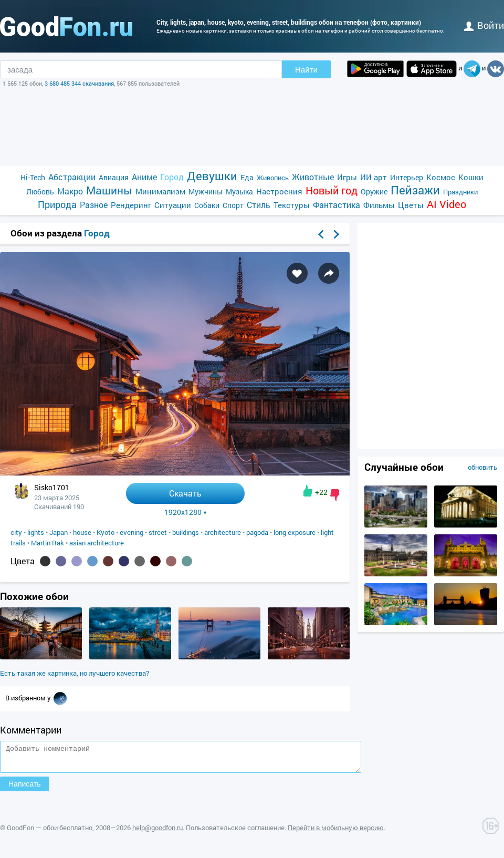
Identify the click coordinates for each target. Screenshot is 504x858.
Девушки (212, 176)
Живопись (273, 178)
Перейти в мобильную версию (336, 832)
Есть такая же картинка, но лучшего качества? (75, 673)
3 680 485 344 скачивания (79, 83)
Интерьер (407, 177)
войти (484, 25)
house (82, 532)
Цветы (411, 205)
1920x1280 (186, 512)
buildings (186, 532)
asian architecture (97, 543)
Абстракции (72, 177)
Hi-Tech (33, 177)
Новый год (332, 190)
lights (36, 532)
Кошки (471, 177)
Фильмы (379, 205)
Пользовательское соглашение (235, 832)
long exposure (295, 532)
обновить (482, 467)
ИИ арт (374, 177)
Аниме (144, 177)
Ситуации (173, 205)
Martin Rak (48, 543)
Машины (109, 190)
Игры (347, 177)
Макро (70, 191)
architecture (223, 532)
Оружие (374, 192)
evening (132, 532)
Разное (94, 205)
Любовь (40, 192)
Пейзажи (415, 190)
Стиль (259, 205)
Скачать (185, 493)
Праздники (460, 192)
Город (172, 177)
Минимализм (160, 191)
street (158, 532)
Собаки (207, 205)
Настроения (279, 191)
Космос (441, 177)
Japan (59, 532)
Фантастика (337, 205)
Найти (306, 70)
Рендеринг (131, 205)
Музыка (239, 192)
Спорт (233, 205)
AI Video (447, 204)
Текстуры (292, 205)
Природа (57, 205)
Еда (247, 177)
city (16, 532)
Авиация (114, 177)
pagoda (257, 532)
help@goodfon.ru (157, 832)
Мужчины (206, 192)
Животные (313, 177)
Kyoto (106, 532)
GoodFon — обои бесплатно (50, 832)
